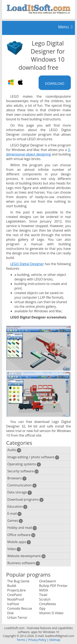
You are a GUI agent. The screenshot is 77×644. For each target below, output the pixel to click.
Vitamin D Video (51, 613)
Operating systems (24, 464)
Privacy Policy (37, 640)
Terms (21, 640)
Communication (22, 485)
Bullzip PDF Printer (53, 586)
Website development (26, 556)
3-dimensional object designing (38, 152)
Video (14, 549)
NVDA (44, 590)
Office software (21, 535)
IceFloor (13, 604)
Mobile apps (19, 542)
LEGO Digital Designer (27, 264)
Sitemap (55, 640)
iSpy (42, 608)
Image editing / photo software (33, 457)
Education (17, 507)
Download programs (25, 500)
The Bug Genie (18, 581)
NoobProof (16, 599)
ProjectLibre (16, 590)
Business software (24, 563)
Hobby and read (22, 528)
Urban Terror (17, 618)
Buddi (12, 586)
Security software (23, 471)
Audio (14, 450)
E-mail (14, 514)
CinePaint (14, 595)
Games (15, 521)
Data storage (20, 492)
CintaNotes (48, 604)
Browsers (17, 478)
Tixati (43, 595)
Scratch (45, 599)
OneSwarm (48, 581)
